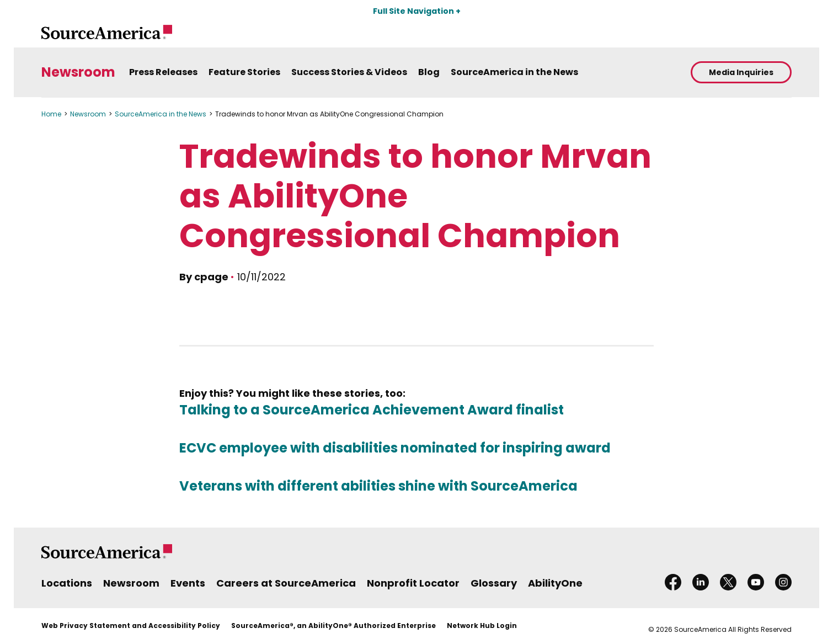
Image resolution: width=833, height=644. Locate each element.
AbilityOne (555, 583)
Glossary (494, 583)
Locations (67, 583)
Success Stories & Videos (349, 72)
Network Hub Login (482, 626)
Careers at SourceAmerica (286, 583)
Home (51, 114)
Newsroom (78, 73)
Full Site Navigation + (417, 11)
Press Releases (163, 72)
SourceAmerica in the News (514, 72)
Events (188, 583)
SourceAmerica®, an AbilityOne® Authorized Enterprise (333, 626)
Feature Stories (244, 72)
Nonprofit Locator (413, 583)
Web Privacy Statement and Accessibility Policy (131, 626)
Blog (429, 72)
